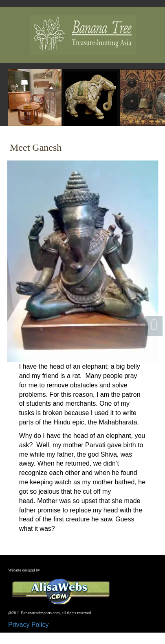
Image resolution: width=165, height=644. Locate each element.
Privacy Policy (29, 625)
